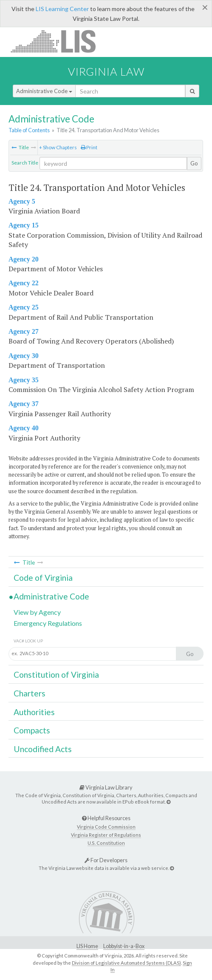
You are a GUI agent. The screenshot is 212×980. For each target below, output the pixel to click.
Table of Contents (29, 130)
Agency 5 (22, 201)
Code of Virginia (43, 578)
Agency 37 (24, 404)
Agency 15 (24, 225)
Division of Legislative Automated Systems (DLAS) (126, 963)
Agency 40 (24, 428)
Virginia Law (106, 71)
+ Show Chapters (58, 147)
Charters (30, 693)
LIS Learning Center (62, 9)
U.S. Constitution (106, 843)
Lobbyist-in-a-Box (124, 946)
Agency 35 (24, 380)
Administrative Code (44, 91)
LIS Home (87, 946)
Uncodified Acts (43, 749)
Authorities (34, 712)
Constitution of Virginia (56, 675)
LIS (58, 41)
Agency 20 (24, 259)
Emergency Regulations (48, 623)
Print (89, 147)
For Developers (106, 860)
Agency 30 (24, 356)
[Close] (205, 7)
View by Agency (37, 612)
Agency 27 (24, 331)
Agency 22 (24, 283)
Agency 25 (24, 307)
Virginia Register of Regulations (106, 835)
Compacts (32, 730)
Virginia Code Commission (106, 827)
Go (194, 163)
